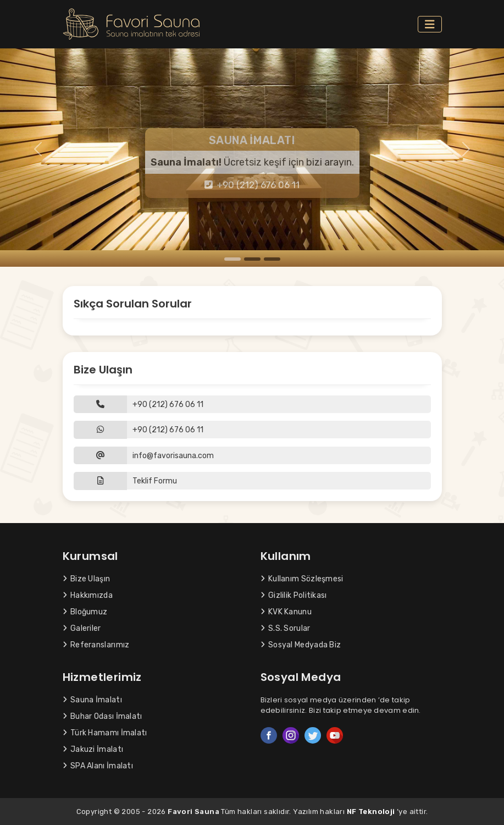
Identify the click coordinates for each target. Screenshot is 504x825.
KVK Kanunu (286, 612)
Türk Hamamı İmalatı (105, 733)
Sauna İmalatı (92, 700)
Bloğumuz (85, 612)
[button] (252, 481)
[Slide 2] (252, 259)
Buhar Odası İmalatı (103, 716)
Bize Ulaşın (87, 579)
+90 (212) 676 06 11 (252, 185)
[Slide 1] (232, 259)
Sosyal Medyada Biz (301, 645)
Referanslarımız (96, 645)
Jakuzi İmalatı (93, 749)
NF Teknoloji (371, 812)
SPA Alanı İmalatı (98, 766)
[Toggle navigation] (430, 24)
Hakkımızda (88, 595)
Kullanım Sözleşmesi (302, 579)
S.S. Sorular (286, 628)
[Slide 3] (272, 259)
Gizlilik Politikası (294, 595)
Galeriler (82, 628)
